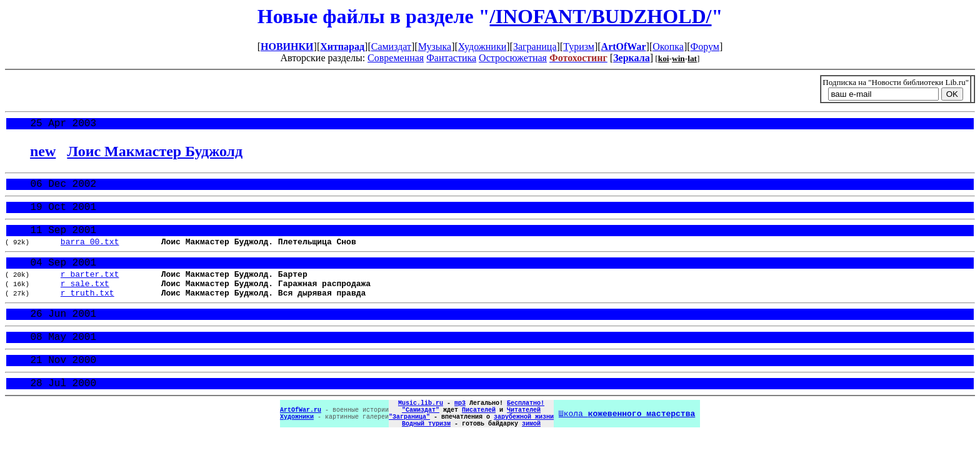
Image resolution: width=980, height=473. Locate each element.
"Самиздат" (421, 443)
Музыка (435, 47)
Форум (705, 47)
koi (664, 58)
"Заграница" (409, 452)
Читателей (524, 443)
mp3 (460, 434)
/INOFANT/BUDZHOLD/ (600, 16)
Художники (482, 47)
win (678, 58)
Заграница (535, 47)
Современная (396, 58)
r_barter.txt (90, 290)
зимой (531, 461)
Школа (627, 447)
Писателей (479, 443)
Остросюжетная (513, 58)
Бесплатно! (526, 434)
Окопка (668, 47)
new (43, 154)
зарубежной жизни (524, 452)
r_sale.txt (85, 301)
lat (692, 58)
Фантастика (451, 58)
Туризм (579, 47)
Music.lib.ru (421, 434)
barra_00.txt (90, 253)
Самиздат (391, 47)
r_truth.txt (87, 312)
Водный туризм (426, 461)
